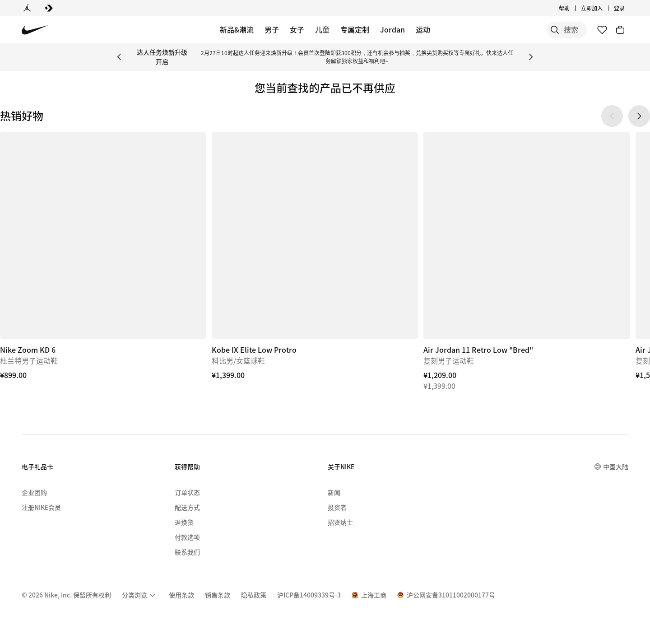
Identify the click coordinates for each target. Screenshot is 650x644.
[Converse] (49, 8)
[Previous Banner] (119, 57)
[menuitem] (140, 595)
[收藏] (602, 30)
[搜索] (519, 30)
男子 (272, 29)
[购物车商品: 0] (620, 30)
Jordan (392, 29)
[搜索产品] (555, 30)
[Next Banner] (531, 57)
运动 (423, 29)
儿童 (322, 29)
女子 (297, 29)
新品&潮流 (237, 29)
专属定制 (355, 29)
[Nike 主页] (35, 30)
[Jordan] (27, 8)
